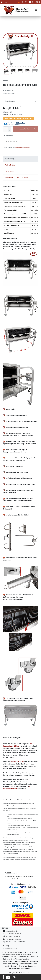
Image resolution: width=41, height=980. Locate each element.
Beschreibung (9, 159)
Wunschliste (8, 135)
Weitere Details (10, 165)
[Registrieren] (7, 2)
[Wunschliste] (26, 2)
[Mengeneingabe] (6, 129)
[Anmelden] (2, 2)
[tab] (20, 159)
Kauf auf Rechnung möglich (10, 949)
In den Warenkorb (27, 129)
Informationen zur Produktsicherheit (17, 177)
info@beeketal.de (12, 931)
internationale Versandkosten (23, 147)
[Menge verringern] (10, 131)
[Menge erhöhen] (10, 128)
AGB (7, 966)
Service (5, 928)
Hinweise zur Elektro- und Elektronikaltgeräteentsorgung (23, 967)
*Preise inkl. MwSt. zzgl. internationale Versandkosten (19, 952)
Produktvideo (9, 171)
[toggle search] (22, 2)
